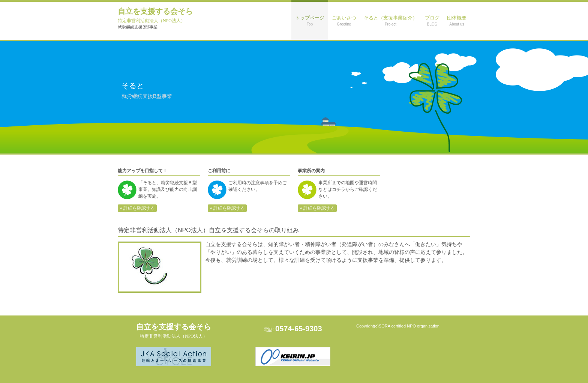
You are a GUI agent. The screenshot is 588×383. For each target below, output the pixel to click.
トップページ (310, 21)
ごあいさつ (344, 21)
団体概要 (457, 21)
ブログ (432, 21)
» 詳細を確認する (137, 208)
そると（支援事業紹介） (391, 21)
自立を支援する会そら (155, 15)
